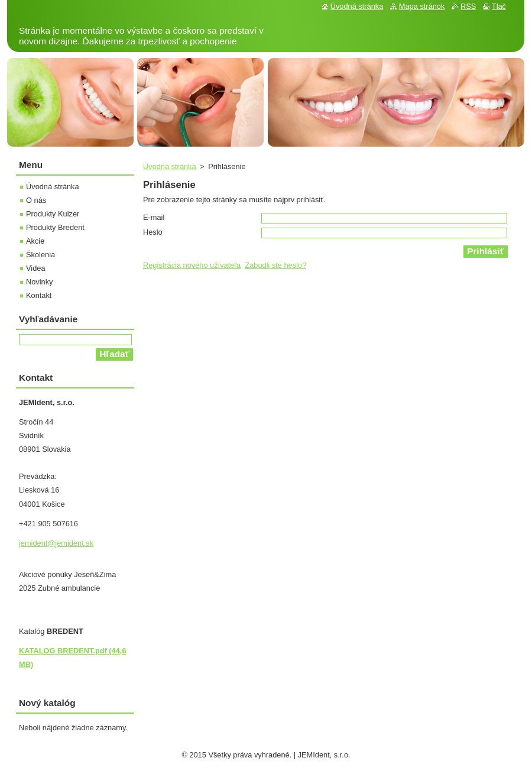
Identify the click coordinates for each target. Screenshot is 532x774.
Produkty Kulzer (53, 214)
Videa (36, 268)
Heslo (153, 232)
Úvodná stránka (170, 166)
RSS (468, 6)
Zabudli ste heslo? (275, 265)
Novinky (40, 282)
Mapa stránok (422, 6)
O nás (36, 200)
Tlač (499, 6)
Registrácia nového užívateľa (192, 265)
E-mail (154, 217)
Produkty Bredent (55, 227)
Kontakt (39, 295)
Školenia (40, 255)
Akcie (35, 241)
